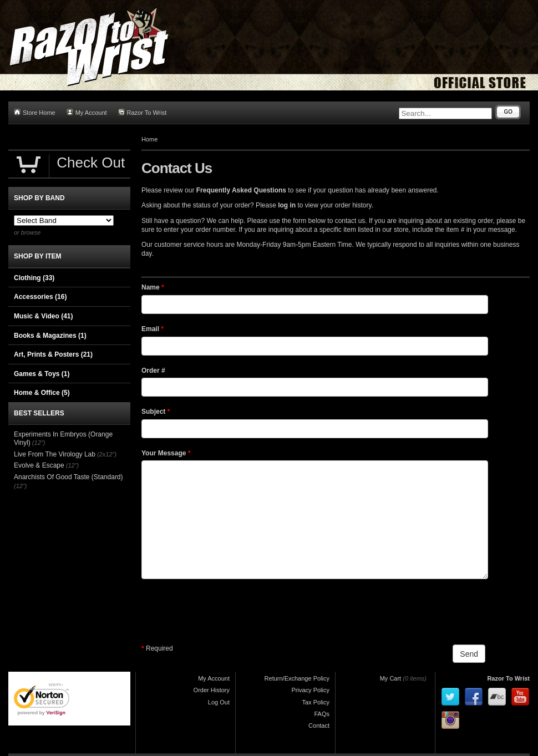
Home (149, 139)
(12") (39, 443)
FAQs (322, 714)
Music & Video (43, 316)
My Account (87, 112)
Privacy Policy (311, 690)
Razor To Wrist (143, 112)
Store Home (35, 112)
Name (153, 287)
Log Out (219, 702)
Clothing (34, 278)
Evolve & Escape (39, 465)
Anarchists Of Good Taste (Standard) (68, 477)
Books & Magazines (50, 336)
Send (469, 654)
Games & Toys (42, 374)
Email (153, 329)
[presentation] (226, 612)
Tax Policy (316, 702)
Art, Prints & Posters (53, 354)
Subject (156, 412)
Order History (212, 690)
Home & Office (42, 393)
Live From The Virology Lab (55, 454)
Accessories (40, 297)
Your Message (166, 453)
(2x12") (107, 454)
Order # (153, 371)
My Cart (391, 678)
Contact (319, 725)
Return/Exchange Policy (297, 678)
